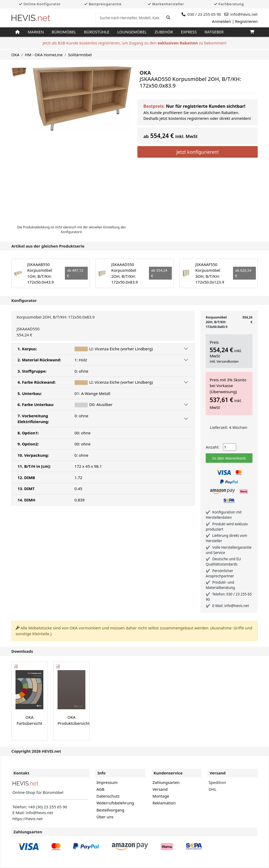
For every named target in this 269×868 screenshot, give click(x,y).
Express (189, 32)
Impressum (107, 782)
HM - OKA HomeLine (44, 55)
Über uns (105, 817)
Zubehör (164, 32)
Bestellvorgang (110, 810)
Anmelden (221, 21)
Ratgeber (214, 32)
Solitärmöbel (80, 55)
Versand (160, 789)
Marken (36, 32)
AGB (100, 789)
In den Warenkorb (229, 458)
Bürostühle (97, 32)
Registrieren (246, 21)
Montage (161, 796)
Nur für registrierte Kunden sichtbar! (206, 106)
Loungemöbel (132, 32)
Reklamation (164, 803)
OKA (15, 55)
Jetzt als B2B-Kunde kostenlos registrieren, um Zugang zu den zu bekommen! (134, 43)
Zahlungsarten (166, 782)
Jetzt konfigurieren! (197, 152)
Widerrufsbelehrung (115, 803)
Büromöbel (64, 32)
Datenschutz (108, 796)
